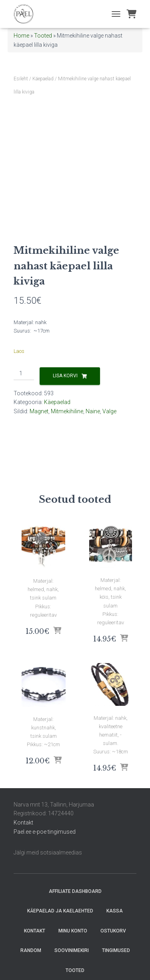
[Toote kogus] (24, 374)
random (31, 950)
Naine (93, 411)
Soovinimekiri (72, 950)
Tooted (43, 36)
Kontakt (23, 823)
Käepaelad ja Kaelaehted (60, 911)
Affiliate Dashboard (75, 891)
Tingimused (116, 950)
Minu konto (73, 931)
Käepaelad (43, 79)
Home (21, 36)
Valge (109, 411)
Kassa (115, 911)
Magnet (39, 411)
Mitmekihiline (67, 411)
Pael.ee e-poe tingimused (45, 832)
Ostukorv (113, 931)
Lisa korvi (65, 376)
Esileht (21, 79)
